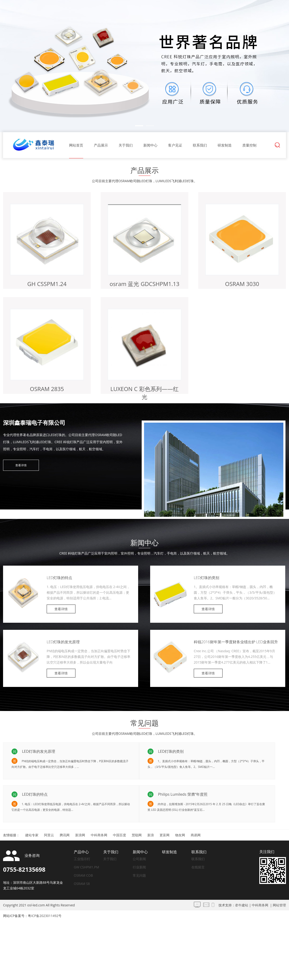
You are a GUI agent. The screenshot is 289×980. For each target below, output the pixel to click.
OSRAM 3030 (242, 284)
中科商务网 (99, 835)
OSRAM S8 (82, 884)
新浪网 (80, 835)
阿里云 (49, 835)
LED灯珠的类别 (206, 578)
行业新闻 (139, 867)
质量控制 (249, 145)
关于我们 (126, 145)
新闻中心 (150, 145)
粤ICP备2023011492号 (45, 916)
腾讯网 (65, 835)
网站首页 (76, 145)
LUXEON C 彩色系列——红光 (144, 393)
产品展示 (101, 145)
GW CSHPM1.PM (86, 867)
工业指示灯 (82, 859)
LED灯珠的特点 (59, 578)
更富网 (165, 835)
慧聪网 (137, 835)
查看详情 (21, 465)
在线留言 (198, 867)
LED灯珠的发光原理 (63, 642)
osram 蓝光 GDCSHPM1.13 (144, 284)
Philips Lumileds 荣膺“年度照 (182, 794)
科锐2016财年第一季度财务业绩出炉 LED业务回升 (236, 642)
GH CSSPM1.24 (47, 284)
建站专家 (32, 835)
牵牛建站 (242, 905)
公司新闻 (139, 859)
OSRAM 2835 (47, 389)
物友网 (180, 835)
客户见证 (175, 145)
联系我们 (200, 145)
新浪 (151, 835)
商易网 (196, 835)
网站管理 (279, 905)
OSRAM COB (83, 875)
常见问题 (139, 875)
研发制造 (225, 145)
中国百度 (120, 835)
